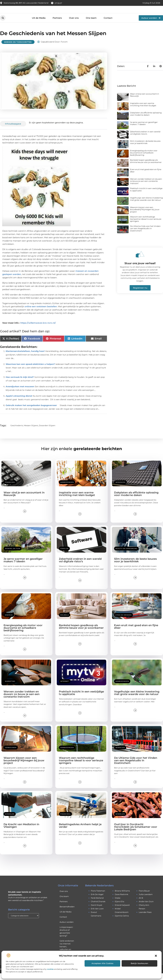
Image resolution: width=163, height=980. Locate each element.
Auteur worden (67, 929)
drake (118, 905)
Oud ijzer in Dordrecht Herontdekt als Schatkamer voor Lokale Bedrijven (136, 834)
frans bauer (144, 897)
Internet (65, 688)
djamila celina (122, 922)
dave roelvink (122, 901)
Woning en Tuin (13, 555)
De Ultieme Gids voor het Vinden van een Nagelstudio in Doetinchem (145, 235)
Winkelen (120, 754)
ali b (141, 905)
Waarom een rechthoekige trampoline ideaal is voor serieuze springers (146, 226)
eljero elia (120, 908)
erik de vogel (97, 901)
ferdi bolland (97, 905)
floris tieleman (98, 897)
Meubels (65, 622)
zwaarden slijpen (47, 432)
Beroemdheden (67, 913)
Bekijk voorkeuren (139, 963)
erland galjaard (122, 912)
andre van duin (146, 908)
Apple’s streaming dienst (19, 402)
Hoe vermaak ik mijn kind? (20, 384)
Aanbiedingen (67, 489)
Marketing (10, 688)
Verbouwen (11, 754)
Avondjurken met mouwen (20, 393)
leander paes (145, 919)
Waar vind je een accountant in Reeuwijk (145, 102)
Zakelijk (64, 555)
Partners (57, 25)
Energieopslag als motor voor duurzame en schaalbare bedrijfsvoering (144, 159)
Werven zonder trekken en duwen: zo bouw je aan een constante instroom (146, 188)
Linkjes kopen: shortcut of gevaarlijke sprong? (66, 938)
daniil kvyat (96, 912)
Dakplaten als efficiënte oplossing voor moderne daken (146, 120)
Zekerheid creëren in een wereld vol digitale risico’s (145, 139)
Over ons (74, 25)
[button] (156, 956)
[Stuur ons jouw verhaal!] (140, 261)
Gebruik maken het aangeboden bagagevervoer (31, 412)
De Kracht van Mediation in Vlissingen (21, 832)
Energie (9, 622)
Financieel (10, 489)
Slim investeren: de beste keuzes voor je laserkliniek (145, 149)
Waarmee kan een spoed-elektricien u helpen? (30, 371)
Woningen (120, 489)
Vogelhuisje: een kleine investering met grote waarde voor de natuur (146, 206)
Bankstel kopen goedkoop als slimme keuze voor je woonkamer (146, 168)
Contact (108, 25)
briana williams (122, 897)
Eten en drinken (123, 622)
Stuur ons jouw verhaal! (140, 270)
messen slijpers (31, 432)
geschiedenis (17, 432)
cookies (50, 969)
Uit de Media (39, 25)
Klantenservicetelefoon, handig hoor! (25, 358)
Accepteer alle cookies (102, 963)
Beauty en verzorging (126, 555)
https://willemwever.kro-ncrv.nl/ (38, 330)
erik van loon (97, 915)
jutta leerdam (146, 901)
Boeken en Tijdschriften (18, 49)
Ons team (91, 25)
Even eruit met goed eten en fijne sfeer (146, 177)
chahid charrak (98, 908)
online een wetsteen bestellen (41, 313)
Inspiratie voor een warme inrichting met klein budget (143, 111)
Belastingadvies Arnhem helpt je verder (80, 832)
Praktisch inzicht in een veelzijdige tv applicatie (146, 196)
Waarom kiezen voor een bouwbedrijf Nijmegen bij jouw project (145, 216)
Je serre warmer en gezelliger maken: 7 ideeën (144, 130)
